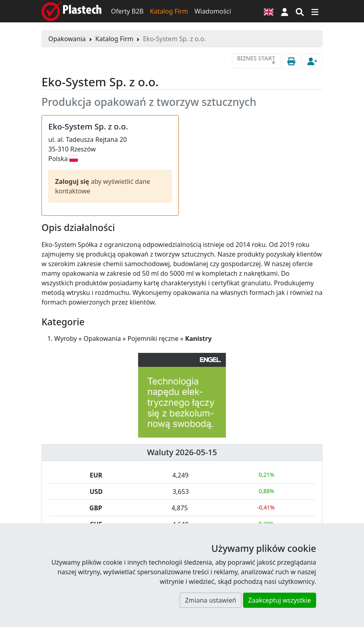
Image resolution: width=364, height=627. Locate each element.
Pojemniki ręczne (153, 338)
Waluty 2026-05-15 (182, 452)
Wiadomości (213, 11)
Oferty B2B (127, 11)
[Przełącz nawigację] (315, 11)
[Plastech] (71, 11)
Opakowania (67, 39)
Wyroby (66, 338)
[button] (285, 11)
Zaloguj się (73, 181)
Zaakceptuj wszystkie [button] (280, 600)
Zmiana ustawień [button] (210, 600)
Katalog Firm (169, 11)
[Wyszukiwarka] (300, 11)
